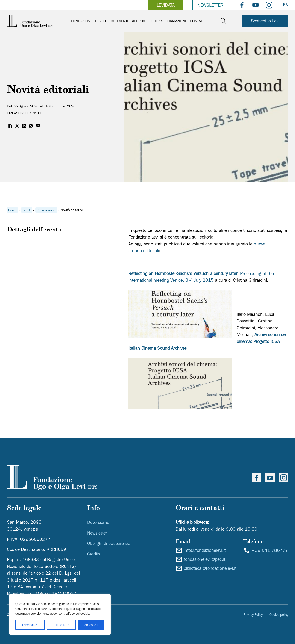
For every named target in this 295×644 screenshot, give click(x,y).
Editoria (155, 21)
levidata (166, 5)
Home (12, 210)
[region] (60, 614)
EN (286, 5)
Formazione (176, 21)
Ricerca (138, 21)
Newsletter (210, 5)
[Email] (38, 126)
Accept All (91, 625)
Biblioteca (105, 21)
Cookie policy (279, 615)
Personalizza (30, 625)
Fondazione (82, 21)
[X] (17, 126)
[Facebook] (10, 126)
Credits (94, 554)
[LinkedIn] (24, 126)
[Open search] (223, 21)
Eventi (122, 21)
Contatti (197, 21)
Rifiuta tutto (61, 625)
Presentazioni (46, 210)
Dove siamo (98, 522)
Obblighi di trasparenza (109, 543)
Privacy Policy (253, 615)
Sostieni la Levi (265, 21)
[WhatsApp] (31, 126)
